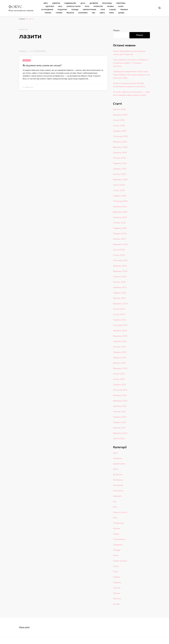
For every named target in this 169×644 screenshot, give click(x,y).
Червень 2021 (120, 417)
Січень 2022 (119, 379)
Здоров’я (50, 6)
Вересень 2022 (120, 336)
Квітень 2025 (119, 174)
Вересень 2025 (120, 147)
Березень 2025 (120, 180)
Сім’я (103, 10)
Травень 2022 (120, 358)
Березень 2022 (120, 368)
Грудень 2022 (120, 320)
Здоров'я (117, 496)
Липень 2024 (119, 223)
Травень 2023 (120, 293)
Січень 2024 (119, 255)
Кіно (60, 6)
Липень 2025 (119, 158)
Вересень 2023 (120, 271)
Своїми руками (89, 10)
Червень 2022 (120, 352)
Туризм (59, 13)
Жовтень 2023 (120, 266)
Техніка (48, 13)
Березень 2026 (120, 115)
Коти (87, 6)
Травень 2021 (120, 422)
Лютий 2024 (119, 250)
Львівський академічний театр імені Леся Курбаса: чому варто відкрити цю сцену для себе (131, 75)
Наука (121, 6)
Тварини (124, 10)
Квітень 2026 (119, 109)
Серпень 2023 (120, 277)
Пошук (116, 30)
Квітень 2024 (119, 239)
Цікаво (121, 13)
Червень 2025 (120, 163)
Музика (110, 6)
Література (98, 6)
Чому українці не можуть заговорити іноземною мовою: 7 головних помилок (131, 63)
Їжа (94, 13)
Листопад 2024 (120, 201)
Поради (75, 10)
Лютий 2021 (119, 439)
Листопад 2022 (120, 325)
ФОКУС (15, 7)
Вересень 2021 (120, 401)
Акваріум (56, 3)
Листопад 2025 (120, 136)
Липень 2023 (119, 282)
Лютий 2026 (119, 120)
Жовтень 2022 (120, 331)
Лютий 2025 (119, 185)
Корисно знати (74, 6)
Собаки (113, 10)
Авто (46, 3)
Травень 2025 (120, 169)
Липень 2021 (119, 412)
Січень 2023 (119, 314)
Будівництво (70, 3)
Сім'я (115, 572)
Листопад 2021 (120, 390)
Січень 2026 (119, 126)
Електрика (121, 3)
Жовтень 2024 (120, 207)
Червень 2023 (120, 287)
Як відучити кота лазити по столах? (42, 65)
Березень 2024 (120, 244)
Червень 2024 (120, 228)
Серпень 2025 (120, 153)
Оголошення (47, 10)
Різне (111, 13)
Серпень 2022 (120, 341)
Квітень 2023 (119, 298)
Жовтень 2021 (120, 395)
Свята (102, 13)
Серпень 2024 (120, 217)
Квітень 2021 (119, 428)
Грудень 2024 (120, 196)
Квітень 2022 (119, 363)
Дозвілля (94, 3)
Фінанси (70, 13)
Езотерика (83, 13)
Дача (83, 3)
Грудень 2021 (120, 385)
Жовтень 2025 (120, 142)
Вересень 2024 (120, 212)
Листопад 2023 (120, 260)
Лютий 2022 (119, 374)
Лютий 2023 (119, 309)
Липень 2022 (119, 347)
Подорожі (62, 10)
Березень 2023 (120, 304)
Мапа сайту (24, 627)
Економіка (107, 3)
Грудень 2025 (120, 131)
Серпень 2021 (120, 406)
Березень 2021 (120, 433)
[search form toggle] (160, 8)
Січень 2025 (119, 190)
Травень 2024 (120, 234)
